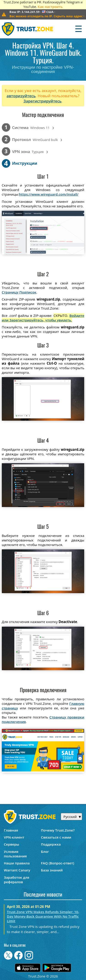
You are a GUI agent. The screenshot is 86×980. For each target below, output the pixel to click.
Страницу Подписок (19, 292)
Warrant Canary (17, 870)
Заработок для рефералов (16, 880)
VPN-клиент (14, 837)
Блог (45, 851)
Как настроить (50, 7)
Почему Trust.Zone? (58, 830)
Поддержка (51, 844)
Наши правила (17, 863)
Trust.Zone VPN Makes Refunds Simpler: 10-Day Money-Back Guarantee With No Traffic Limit (43, 916)
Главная (11, 830)
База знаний (52, 870)
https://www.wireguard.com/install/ (49, 194)
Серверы (11, 844)
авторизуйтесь (21, 96)
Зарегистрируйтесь (43, 101)
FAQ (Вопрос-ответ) (58, 863)
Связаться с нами (56, 837)
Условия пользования (15, 854)
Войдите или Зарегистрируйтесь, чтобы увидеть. (43, 318)
